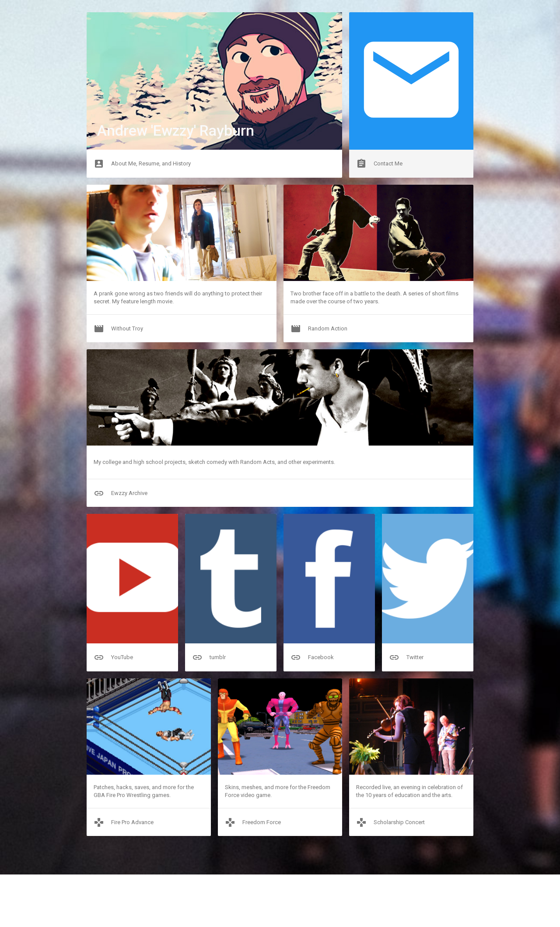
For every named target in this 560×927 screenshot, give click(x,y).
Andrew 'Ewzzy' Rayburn (176, 130)
